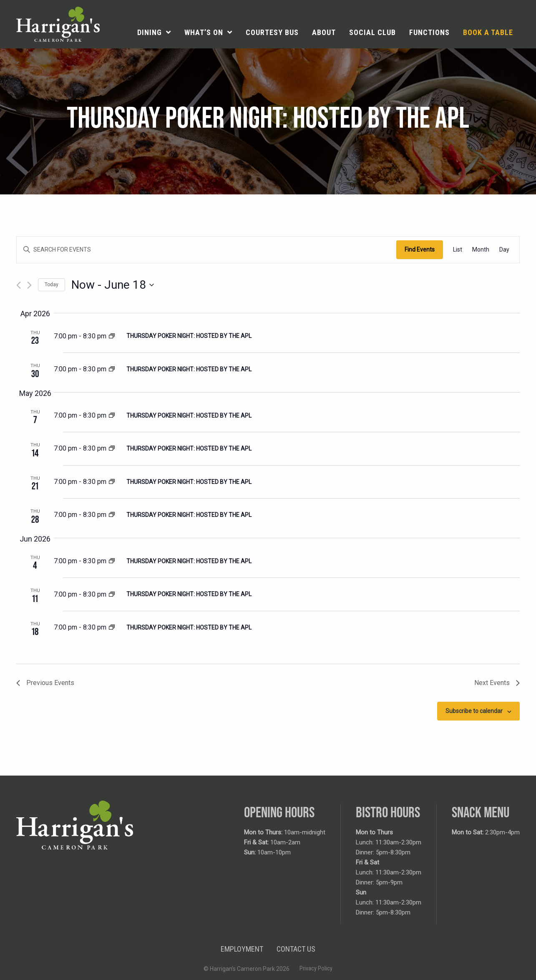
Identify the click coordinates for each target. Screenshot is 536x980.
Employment (242, 949)
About (324, 32)
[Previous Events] (19, 285)
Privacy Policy (316, 968)
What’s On (204, 32)
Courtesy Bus (272, 32)
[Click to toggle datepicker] (113, 285)
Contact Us (296, 949)
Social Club (372, 32)
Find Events (420, 249)
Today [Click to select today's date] (52, 285)
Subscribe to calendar (474, 711)
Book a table (488, 32)
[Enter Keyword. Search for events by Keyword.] (206, 250)
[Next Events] (29, 285)
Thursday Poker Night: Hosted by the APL (189, 336)
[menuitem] (154, 33)
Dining (150, 32)
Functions (429, 32)
